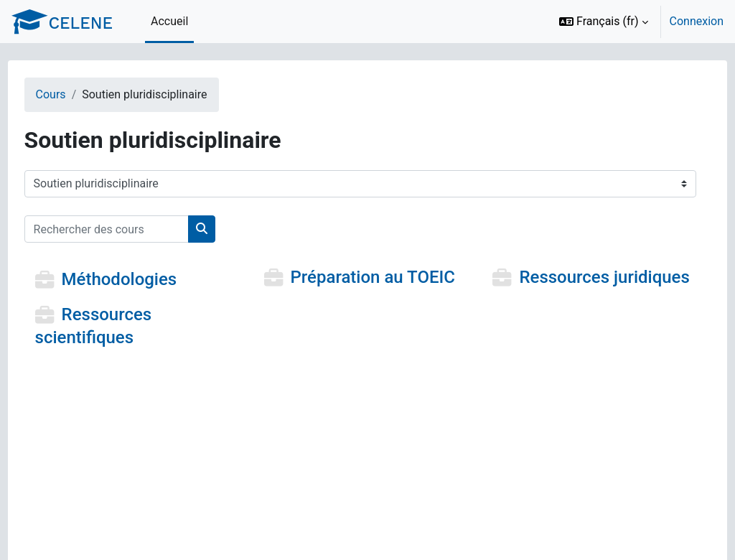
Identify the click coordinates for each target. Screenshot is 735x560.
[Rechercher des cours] (133, 229)
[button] (604, 22)
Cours (78, 94)
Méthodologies (146, 280)
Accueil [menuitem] (169, 21)
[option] (637, 22)
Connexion (697, 21)
